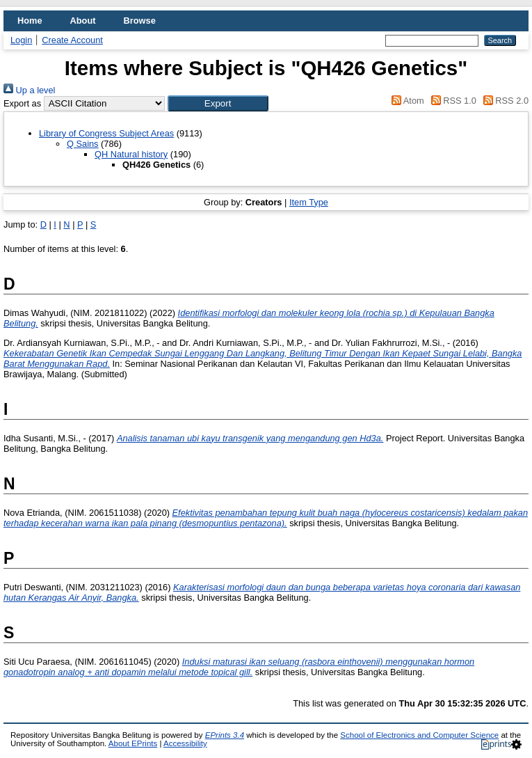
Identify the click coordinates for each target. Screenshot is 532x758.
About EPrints (133, 743)
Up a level (29, 90)
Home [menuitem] (30, 21)
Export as (22, 103)
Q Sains (83, 144)
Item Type (309, 202)
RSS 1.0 (451, 101)
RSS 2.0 (503, 101)
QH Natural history (131, 154)
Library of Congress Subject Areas (106, 133)
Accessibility (185, 743)
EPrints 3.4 (225, 735)
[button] (218, 103)
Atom (406, 101)
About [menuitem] (83, 21)
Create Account (72, 40)
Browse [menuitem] (140, 21)
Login (21, 40)
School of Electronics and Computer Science (419, 735)
